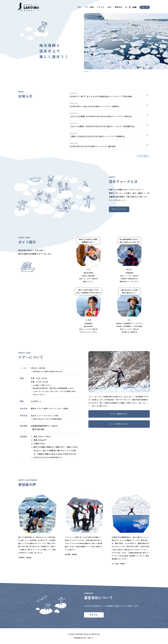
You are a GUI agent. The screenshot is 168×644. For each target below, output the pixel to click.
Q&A (109, 7)
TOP (79, 7)
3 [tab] (94, 72)
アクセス (101, 7)
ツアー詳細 (89, 7)
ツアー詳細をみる (119, 414)
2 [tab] (90, 72)
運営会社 (118, 7)
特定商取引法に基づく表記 (82, 638)
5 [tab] (103, 72)
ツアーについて (119, 209)
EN (147, 7)
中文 (143, 7)
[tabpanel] (126, 41)
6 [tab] (107, 72)
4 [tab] (99, 72)
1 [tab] (86, 72)
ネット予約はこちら (119, 424)
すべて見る (143, 156)
